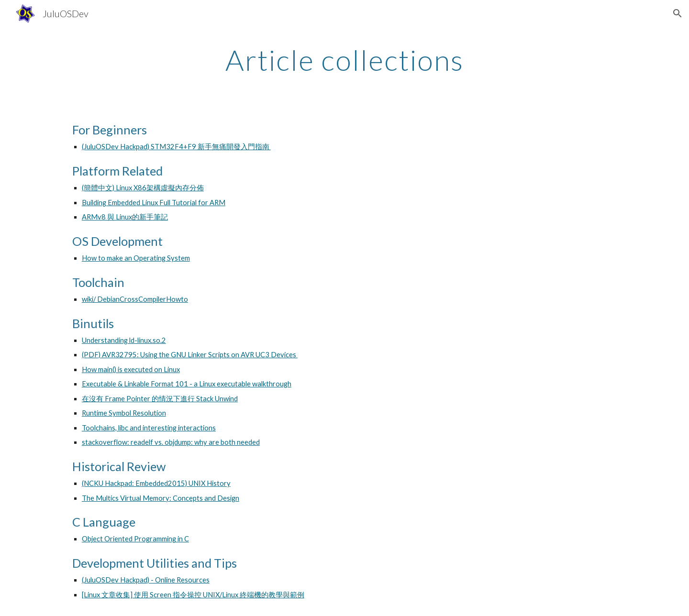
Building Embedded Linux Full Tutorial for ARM (154, 203)
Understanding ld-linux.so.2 (124, 340)
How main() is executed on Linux (131, 369)
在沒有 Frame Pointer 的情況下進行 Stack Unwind (160, 399)
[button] (678, 13)
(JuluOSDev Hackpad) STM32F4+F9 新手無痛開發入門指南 (176, 147)
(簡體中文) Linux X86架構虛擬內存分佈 (143, 188)
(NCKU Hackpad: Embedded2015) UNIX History (156, 483)
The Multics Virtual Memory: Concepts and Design (161, 498)
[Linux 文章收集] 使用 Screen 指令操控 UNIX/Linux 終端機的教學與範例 (193, 595)
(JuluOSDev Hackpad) (116, 580)
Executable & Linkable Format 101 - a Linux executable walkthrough (187, 384)
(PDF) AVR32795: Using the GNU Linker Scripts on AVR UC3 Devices (190, 355)
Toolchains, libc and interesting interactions (149, 428)
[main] (344, 60)
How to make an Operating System (136, 258)
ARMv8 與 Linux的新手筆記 (125, 217)
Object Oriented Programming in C (135, 539)
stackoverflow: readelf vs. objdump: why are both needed (171, 442)
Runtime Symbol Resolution (124, 413)
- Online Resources (179, 580)
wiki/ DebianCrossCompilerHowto (135, 299)
